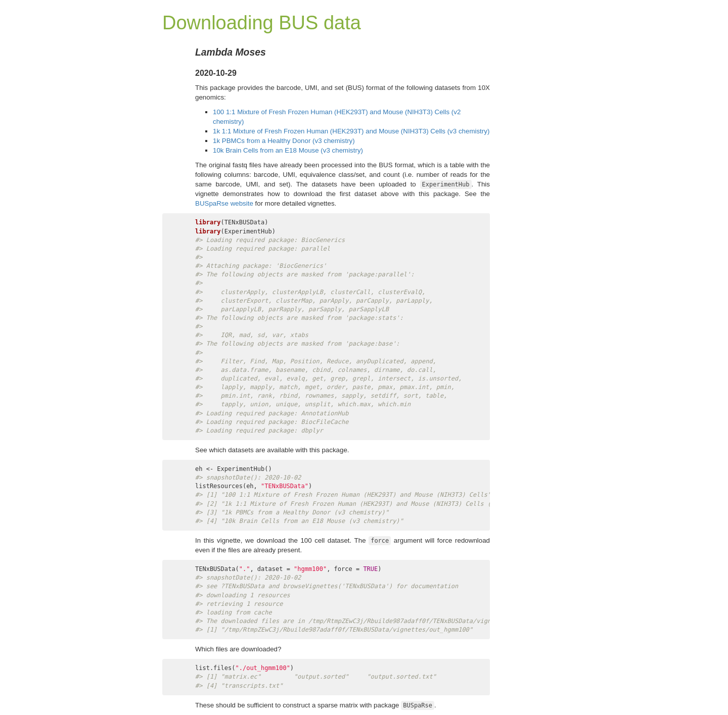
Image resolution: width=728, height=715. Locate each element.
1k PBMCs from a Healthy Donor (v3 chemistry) (284, 141)
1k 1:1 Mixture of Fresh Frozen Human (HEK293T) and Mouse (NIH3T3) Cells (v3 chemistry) (351, 131)
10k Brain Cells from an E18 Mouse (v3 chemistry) (288, 150)
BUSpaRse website (224, 203)
